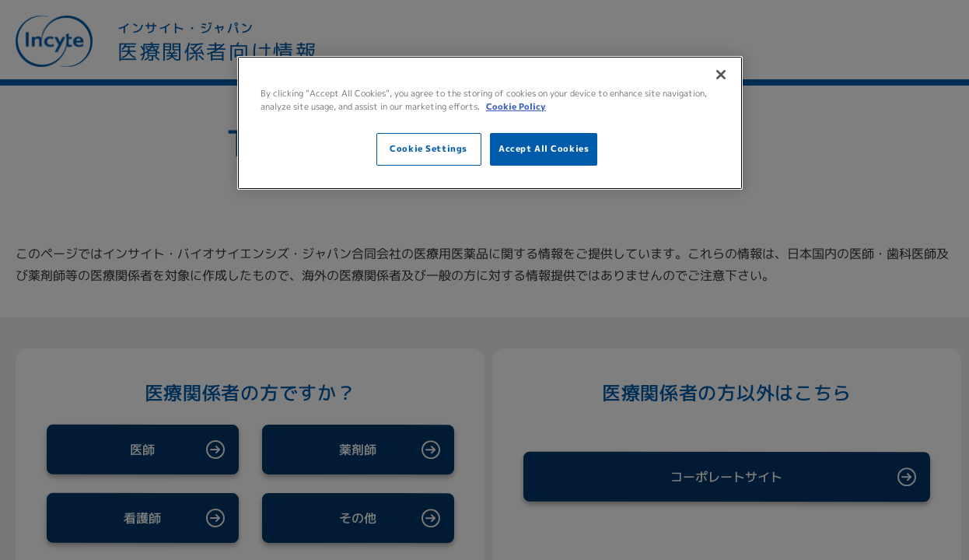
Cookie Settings (429, 149)
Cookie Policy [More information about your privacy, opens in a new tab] (516, 107)
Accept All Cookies (544, 149)
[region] (490, 123)
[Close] (721, 75)
